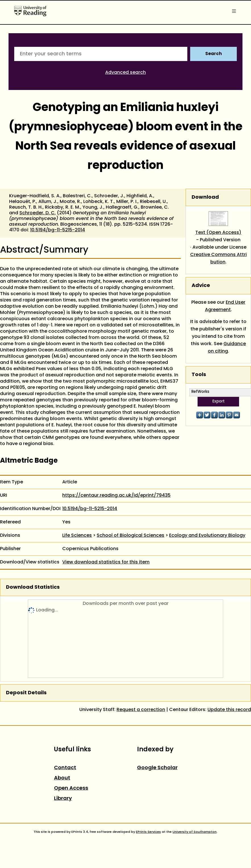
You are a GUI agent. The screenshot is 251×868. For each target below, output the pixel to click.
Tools (199, 375)
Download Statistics (33, 587)
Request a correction (141, 710)
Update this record (229, 710)
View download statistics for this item (106, 562)
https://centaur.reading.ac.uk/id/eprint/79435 (116, 496)
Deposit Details (26, 693)
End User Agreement (225, 306)
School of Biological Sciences (130, 536)
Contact (65, 768)
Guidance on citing (227, 348)
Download (205, 197)
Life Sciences (77, 536)
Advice (201, 286)
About (62, 778)
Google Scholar (157, 768)
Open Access (71, 788)
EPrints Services (148, 832)
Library (63, 799)
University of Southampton (195, 832)
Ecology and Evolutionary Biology (207, 536)
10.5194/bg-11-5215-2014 (58, 230)
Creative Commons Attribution (218, 259)
